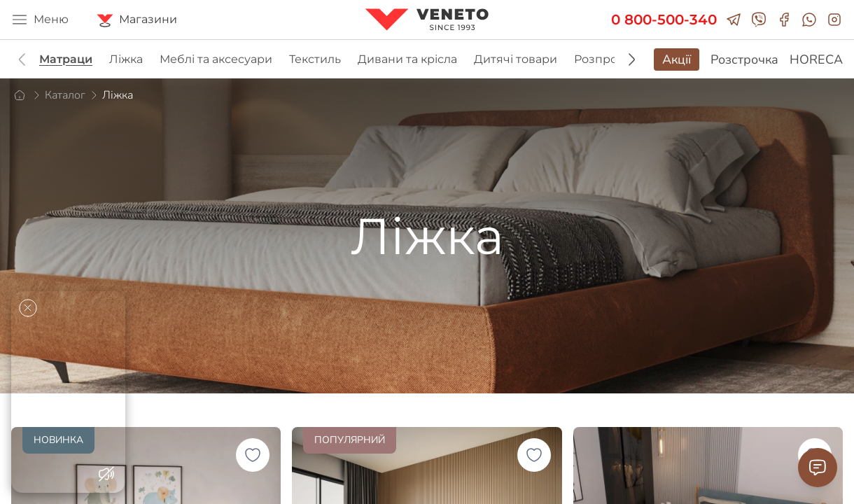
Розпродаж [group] (607, 59)
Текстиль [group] (315, 59)
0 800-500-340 (664, 20)
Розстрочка (744, 59)
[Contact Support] (818, 468)
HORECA (816, 59)
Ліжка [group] (126, 59)
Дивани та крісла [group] (407, 59)
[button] (631, 59)
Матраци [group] (66, 59)
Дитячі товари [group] (516, 59)
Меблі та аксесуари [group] (216, 59)
